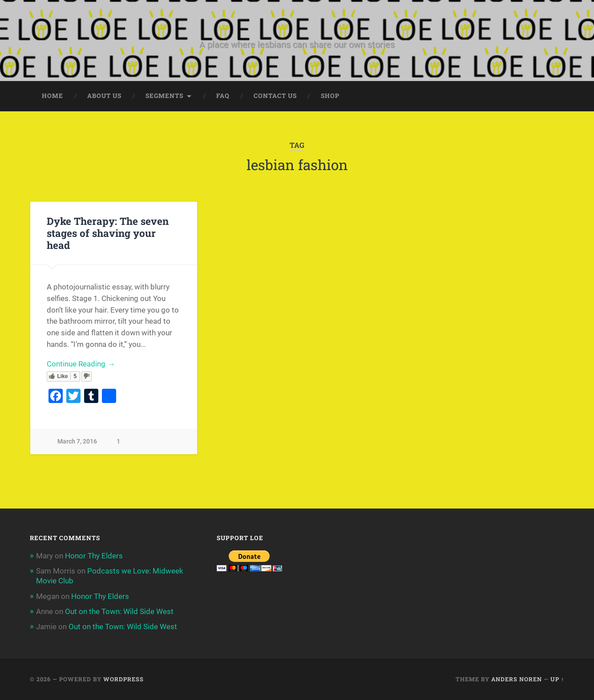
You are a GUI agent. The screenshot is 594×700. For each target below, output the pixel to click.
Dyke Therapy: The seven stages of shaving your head (108, 233)
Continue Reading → (81, 364)
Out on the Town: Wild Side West (119, 611)
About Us (104, 96)
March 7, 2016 (77, 442)
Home (53, 96)
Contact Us (275, 96)
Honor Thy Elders (94, 556)
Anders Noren (517, 679)
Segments (164, 96)
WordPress (123, 679)
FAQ (223, 96)
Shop (330, 96)
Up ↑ (557, 679)
